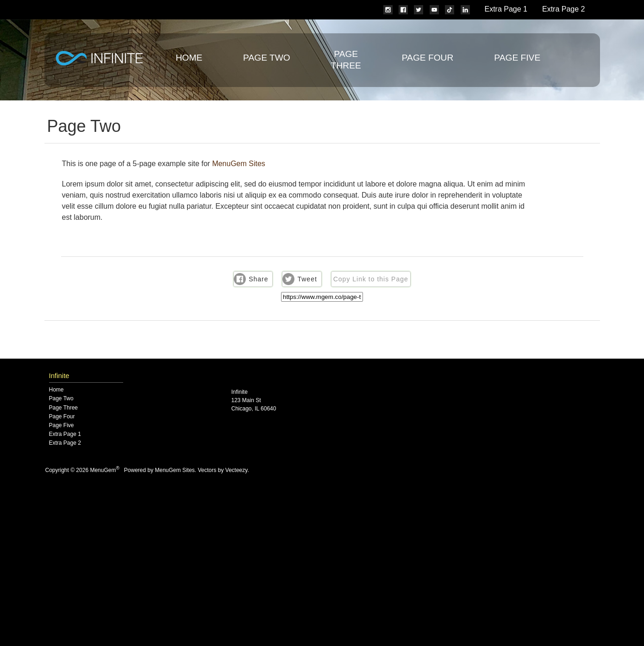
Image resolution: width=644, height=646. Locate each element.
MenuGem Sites (239, 164)
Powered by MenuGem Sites (159, 470)
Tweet (307, 279)
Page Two (267, 58)
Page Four (428, 58)
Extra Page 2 (564, 9)
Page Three (64, 408)
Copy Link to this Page (371, 279)
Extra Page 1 (506, 9)
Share (258, 279)
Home (189, 58)
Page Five (517, 58)
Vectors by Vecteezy (222, 470)
